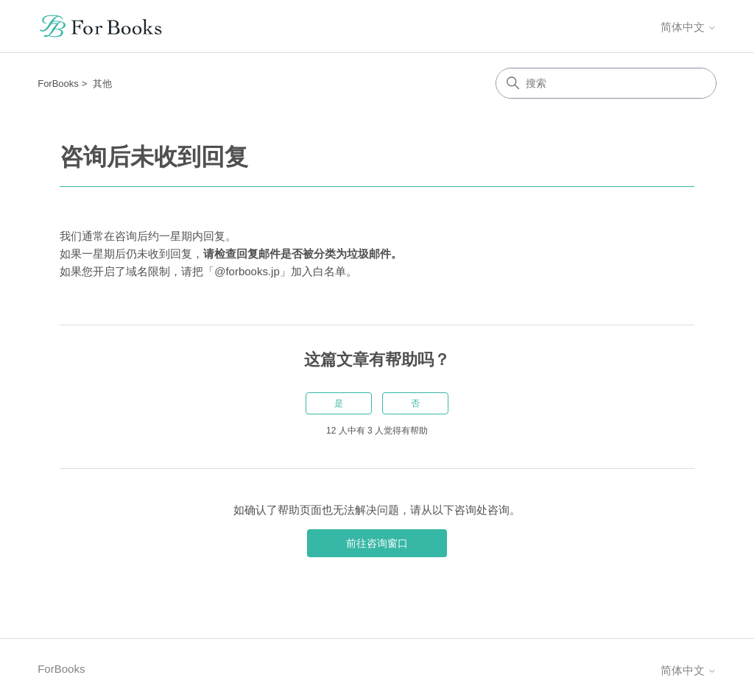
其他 (102, 84)
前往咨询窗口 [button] (377, 543)
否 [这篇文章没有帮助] (415, 403)
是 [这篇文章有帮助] (339, 403)
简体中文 (688, 27)
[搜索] (606, 83)
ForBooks (58, 84)
